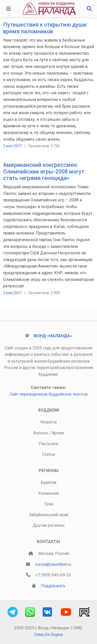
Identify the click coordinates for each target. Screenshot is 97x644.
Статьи (49, 454)
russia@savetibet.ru (53, 564)
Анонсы (41, 433)
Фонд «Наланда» (53, 336)
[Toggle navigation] (9, 9)
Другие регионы (49, 525)
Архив (58, 433)
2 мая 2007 (12, 146)
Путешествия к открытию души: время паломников (45, 28)
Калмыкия (48, 493)
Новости (48, 422)
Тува (49, 504)
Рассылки (48, 444)
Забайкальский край (49, 515)
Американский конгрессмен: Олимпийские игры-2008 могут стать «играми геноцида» (44, 172)
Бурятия (49, 482)
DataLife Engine (48, 635)
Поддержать (53, 586)
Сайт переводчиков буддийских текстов (49, 394)
